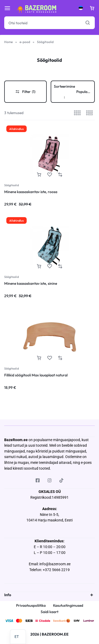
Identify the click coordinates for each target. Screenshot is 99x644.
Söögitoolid (11, 185)
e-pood (25, 42)
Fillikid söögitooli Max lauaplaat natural (36, 375)
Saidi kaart (49, 612)
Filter (25, 92)
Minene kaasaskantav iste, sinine (31, 283)
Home (8, 42)
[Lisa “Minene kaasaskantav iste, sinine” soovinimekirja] (50, 266)
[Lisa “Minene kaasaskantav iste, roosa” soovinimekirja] (50, 175)
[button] (39, 175)
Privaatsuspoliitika (31, 606)
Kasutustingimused (68, 606)
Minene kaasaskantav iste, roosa (31, 192)
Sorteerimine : (74, 92)
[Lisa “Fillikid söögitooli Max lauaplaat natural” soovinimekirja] (50, 358)
